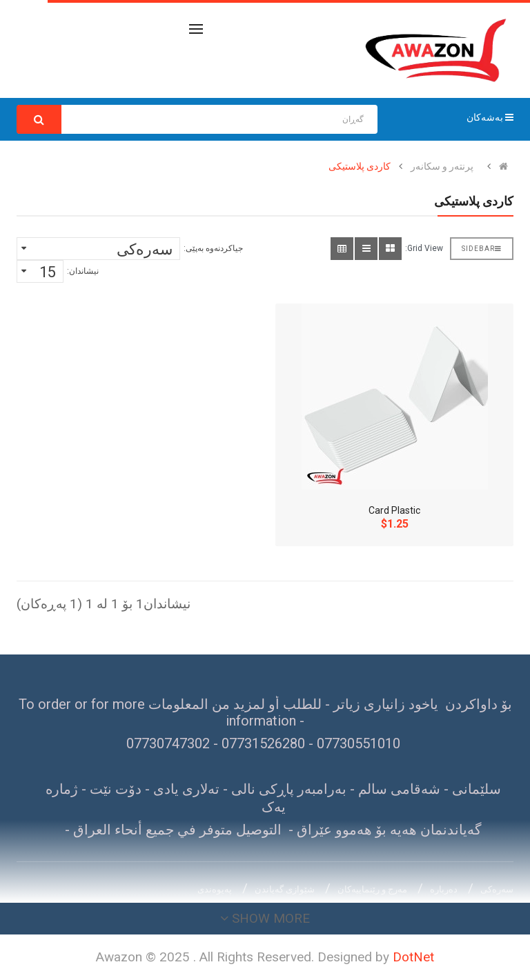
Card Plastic (394, 510)
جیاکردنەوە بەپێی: (213, 248)
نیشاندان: (83, 271)
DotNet (413, 957)
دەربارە (444, 889)
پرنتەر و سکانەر (442, 166)
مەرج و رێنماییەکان (372, 889)
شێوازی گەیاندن (285, 889)
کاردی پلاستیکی (360, 166)
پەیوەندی (215, 889)
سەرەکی (497, 889)
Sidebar (482, 249)
